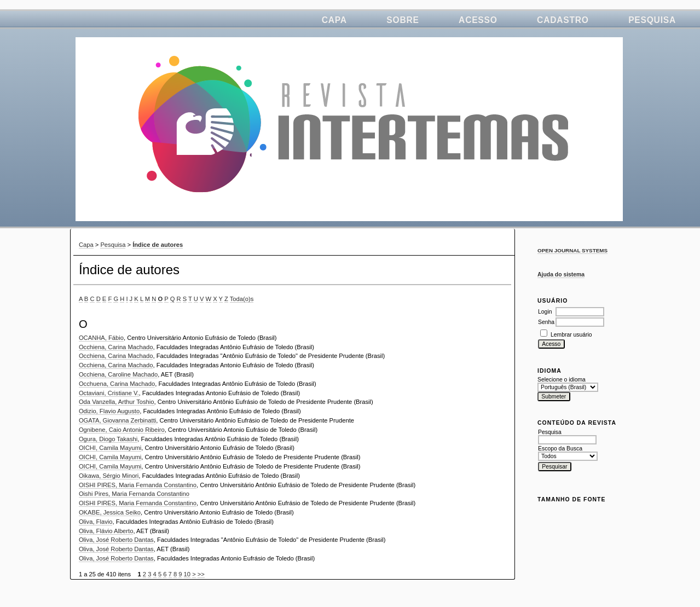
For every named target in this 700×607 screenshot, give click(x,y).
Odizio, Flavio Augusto (109, 411)
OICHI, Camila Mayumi (110, 448)
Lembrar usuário (571, 335)
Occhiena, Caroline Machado (118, 374)
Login (545, 312)
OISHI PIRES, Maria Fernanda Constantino (138, 485)
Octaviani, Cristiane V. (109, 393)
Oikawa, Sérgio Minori (109, 476)
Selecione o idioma (562, 380)
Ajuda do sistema (561, 274)
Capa (334, 20)
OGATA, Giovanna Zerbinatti (117, 420)
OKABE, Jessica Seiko (110, 512)
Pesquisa (652, 20)
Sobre (403, 20)
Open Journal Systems (572, 250)
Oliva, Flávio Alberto (106, 531)
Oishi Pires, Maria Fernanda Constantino (134, 494)
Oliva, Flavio (96, 522)
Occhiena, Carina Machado (116, 347)
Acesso (478, 20)
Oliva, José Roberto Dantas (116, 540)
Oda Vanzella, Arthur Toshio (117, 402)
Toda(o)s (242, 299)
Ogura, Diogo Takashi (108, 439)
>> (201, 574)
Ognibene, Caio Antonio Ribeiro (122, 430)
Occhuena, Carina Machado (117, 384)
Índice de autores (158, 245)
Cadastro (563, 20)
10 (187, 574)
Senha (546, 322)
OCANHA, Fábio (101, 338)
